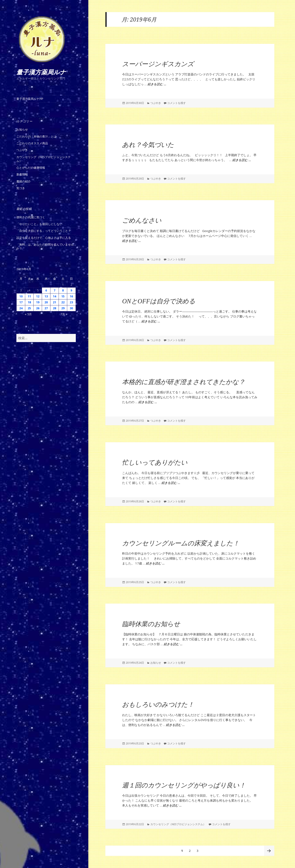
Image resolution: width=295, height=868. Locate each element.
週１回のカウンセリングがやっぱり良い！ (184, 785)
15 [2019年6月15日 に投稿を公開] (63, 296)
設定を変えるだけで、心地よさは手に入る (44, 238)
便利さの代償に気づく (31, 217)
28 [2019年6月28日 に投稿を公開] (54, 308)
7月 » (64, 314)
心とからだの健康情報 (31, 168)
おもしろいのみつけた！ (158, 705)
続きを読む (157, 84)
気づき (21, 188)
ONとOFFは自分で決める (159, 301)
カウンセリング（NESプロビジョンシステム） (44, 159)
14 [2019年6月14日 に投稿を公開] (54, 296)
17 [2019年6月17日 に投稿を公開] (21, 302)
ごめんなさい (142, 220)
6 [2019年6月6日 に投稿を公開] (46, 290)
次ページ (269, 851)
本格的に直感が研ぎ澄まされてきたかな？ (184, 382)
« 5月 (28, 314)
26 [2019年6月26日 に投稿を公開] (38, 308)
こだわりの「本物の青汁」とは (36, 136)
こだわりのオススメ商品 (32, 143)
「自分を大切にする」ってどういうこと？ (44, 231)
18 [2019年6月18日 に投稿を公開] (29, 302)
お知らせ (22, 129)
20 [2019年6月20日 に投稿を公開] (46, 302)
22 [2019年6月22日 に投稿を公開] (63, 302)
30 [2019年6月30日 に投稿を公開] (71, 308)
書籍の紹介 (24, 181)
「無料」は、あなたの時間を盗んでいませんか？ (45, 246)
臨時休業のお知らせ (151, 624)
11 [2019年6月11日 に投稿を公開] (29, 296)
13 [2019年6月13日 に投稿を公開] (46, 296)
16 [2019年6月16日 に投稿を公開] (71, 296)
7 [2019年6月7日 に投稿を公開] (54, 290)
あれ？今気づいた (148, 145)
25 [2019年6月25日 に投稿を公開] (29, 308)
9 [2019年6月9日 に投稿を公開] (71, 290)
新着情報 (22, 174)
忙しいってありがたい (155, 462)
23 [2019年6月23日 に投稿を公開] (71, 302)
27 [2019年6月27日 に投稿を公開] (46, 308)
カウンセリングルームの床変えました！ (181, 543)
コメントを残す (176, 103)
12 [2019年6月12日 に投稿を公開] (38, 296)
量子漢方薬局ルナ (41, 72)
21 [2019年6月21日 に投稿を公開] (54, 302)
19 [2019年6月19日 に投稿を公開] (38, 302)
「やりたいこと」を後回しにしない (39, 224)
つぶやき (22, 150)
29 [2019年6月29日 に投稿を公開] (63, 308)
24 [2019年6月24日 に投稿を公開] (21, 308)
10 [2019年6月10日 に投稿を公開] (21, 296)
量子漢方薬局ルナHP (30, 99)
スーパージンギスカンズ (158, 64)
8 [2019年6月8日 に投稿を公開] (63, 290)
